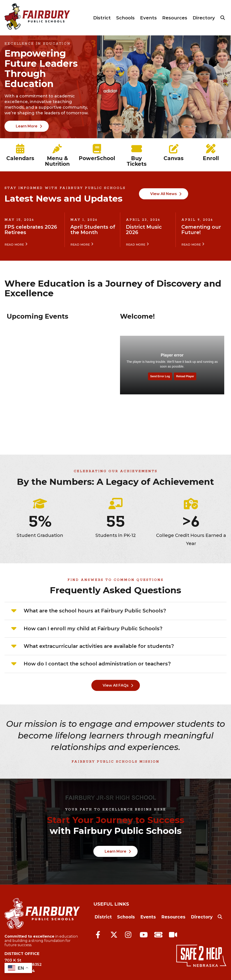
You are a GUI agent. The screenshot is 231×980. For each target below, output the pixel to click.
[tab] (115, 611)
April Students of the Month (93, 230)
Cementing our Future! (201, 230)
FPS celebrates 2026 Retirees (31, 230)
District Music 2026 (144, 230)
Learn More (27, 126)
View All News (164, 194)
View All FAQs (116, 685)
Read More (14, 244)
